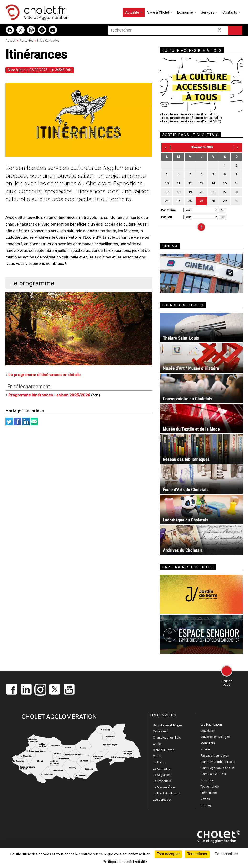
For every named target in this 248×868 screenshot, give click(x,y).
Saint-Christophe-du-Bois (218, 762)
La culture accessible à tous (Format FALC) (192, 121)
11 (178, 183)
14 (213, 183)
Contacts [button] (231, 12)
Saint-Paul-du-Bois (213, 774)
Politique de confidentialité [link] (125, 862)
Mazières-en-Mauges (215, 737)
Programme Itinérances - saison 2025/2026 (49, 395)
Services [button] (209, 12)
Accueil (11, 40)
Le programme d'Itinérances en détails (44, 375)
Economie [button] (187, 12)
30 (236, 201)
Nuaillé (205, 749)
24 (167, 201)
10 (167, 183)
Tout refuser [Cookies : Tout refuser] (197, 854)
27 (201, 201)
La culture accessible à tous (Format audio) (192, 118)
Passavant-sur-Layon (215, 755)
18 (178, 192)
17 (167, 192)
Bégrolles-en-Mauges (168, 725)
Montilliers (208, 743)
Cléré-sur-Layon (164, 750)
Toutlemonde (210, 786)
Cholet (157, 744)
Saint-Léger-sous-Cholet (217, 768)
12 (190, 183)
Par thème (168, 210)
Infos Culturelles (48, 40)
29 (225, 201)
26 (190, 201)
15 (225, 183)
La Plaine (159, 762)
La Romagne (162, 769)
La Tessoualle (162, 781)
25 (178, 201)
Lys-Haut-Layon (211, 724)
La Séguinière (162, 775)
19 (190, 192)
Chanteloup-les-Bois (167, 738)
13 (201, 183)
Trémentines (209, 793)
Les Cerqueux (162, 800)
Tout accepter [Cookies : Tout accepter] (168, 854)
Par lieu (166, 217)
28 (213, 201)
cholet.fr (45, 10)
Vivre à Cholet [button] (160, 12)
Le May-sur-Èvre (164, 787)
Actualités (26, 40)
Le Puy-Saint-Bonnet (167, 793)
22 (225, 192)
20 (201, 192)
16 (236, 183)
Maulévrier (208, 731)
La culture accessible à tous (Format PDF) (191, 114)
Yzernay (206, 805)
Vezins (205, 799)
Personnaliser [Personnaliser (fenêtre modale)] (226, 854)
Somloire (207, 780)
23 (236, 192)
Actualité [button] (134, 12)
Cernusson (160, 731)
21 (213, 192)
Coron (157, 756)
